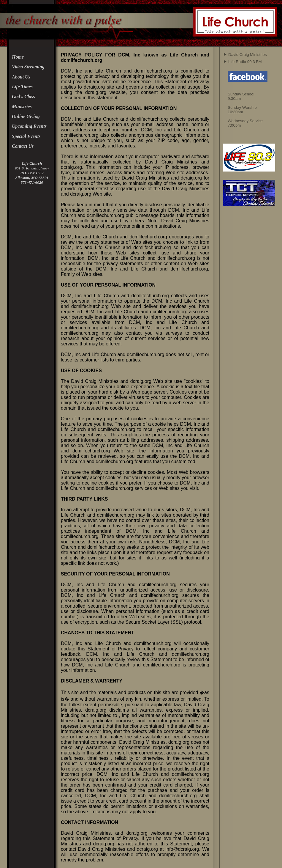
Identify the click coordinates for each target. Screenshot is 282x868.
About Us (21, 77)
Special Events (26, 136)
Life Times (22, 87)
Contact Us (23, 146)
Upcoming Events (29, 126)
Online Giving (26, 116)
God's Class (23, 96)
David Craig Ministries (248, 55)
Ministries (22, 107)
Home (18, 57)
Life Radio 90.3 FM (245, 62)
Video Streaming (28, 67)
